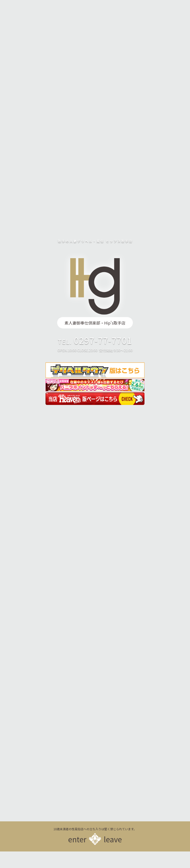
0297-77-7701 (103, 340)
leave (113, 839)
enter (77, 839)
